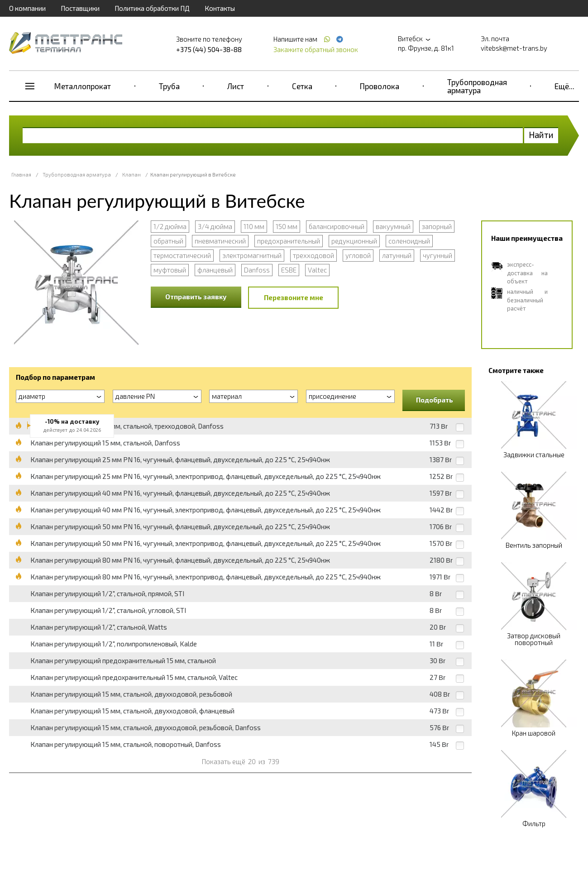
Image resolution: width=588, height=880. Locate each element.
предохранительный (289, 241)
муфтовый (170, 270)
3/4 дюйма (215, 226)
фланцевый (215, 270)
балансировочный (337, 226)
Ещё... (564, 86)
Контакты (220, 8)
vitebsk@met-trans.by (514, 48)
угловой (358, 255)
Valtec (317, 270)
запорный (437, 226)
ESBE (289, 270)
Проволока (380, 86)
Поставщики (80, 8)
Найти (541, 135)
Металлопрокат (83, 86)
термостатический (182, 255)
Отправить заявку (196, 297)
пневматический (220, 241)
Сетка (302, 86)
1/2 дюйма (170, 226)
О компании (27, 8)
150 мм (287, 226)
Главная (21, 175)
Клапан (131, 175)
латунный (397, 255)
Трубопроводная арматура (477, 86)
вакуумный (393, 226)
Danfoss (257, 270)
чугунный (437, 255)
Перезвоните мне (294, 297)
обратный (168, 241)
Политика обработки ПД (152, 8)
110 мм (254, 226)
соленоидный (409, 241)
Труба (169, 86)
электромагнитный (252, 255)
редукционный (354, 241)
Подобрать (435, 400)
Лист (236, 86)
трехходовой (313, 255)
